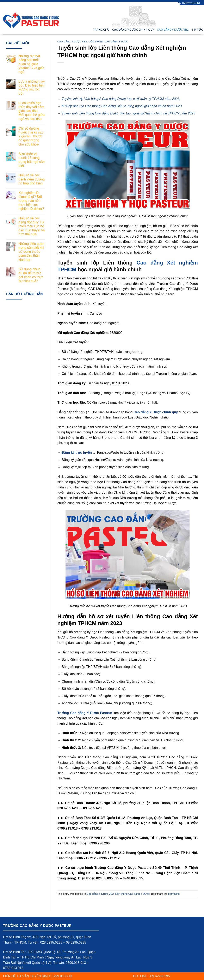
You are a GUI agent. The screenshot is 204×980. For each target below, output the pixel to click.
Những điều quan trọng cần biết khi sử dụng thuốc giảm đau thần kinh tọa (31, 252)
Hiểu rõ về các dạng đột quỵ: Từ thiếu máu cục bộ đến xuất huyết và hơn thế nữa (32, 226)
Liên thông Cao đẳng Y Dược (109, 42)
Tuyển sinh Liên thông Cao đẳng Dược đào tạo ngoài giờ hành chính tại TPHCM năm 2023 (129, 113)
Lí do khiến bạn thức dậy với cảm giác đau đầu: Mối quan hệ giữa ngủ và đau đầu (32, 111)
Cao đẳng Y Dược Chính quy (133, 30)
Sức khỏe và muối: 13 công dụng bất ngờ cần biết (32, 160)
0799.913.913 (189, 3)
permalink (174, 894)
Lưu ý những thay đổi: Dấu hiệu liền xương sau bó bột (32, 87)
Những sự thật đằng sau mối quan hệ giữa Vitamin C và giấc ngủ (31, 64)
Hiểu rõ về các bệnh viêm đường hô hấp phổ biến (32, 179)
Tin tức (197, 30)
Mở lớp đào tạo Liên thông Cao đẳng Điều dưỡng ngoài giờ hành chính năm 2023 (122, 106)
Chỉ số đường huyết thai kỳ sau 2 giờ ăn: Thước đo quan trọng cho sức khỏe (31, 136)
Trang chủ (101, 30)
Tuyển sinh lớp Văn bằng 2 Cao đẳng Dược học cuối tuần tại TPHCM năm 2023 (121, 99)
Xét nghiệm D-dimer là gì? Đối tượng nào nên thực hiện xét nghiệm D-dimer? (31, 201)
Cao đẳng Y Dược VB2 (173, 30)
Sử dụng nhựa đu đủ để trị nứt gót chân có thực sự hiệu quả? (31, 275)
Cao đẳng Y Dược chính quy (156, 412)
